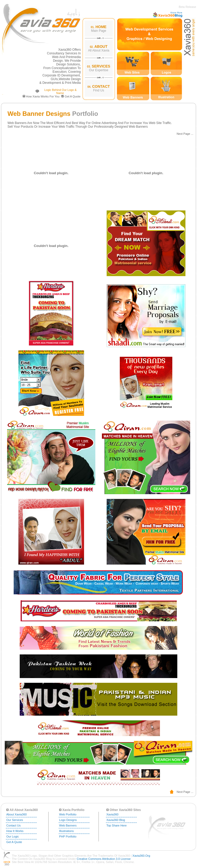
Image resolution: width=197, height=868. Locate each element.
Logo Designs (68, 820)
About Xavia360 (17, 814)
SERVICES (101, 66)
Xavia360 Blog (116, 820)
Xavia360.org (141, 856)
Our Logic (13, 836)
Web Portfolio (68, 814)
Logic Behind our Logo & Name (60, 91)
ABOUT (101, 47)
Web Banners (68, 825)
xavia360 (112, 814)
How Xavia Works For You (41, 96)
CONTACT (101, 86)
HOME (101, 27)
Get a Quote (72, 96)
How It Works (15, 831)
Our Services (15, 820)
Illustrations (66, 831)
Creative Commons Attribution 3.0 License (104, 859)
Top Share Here (116, 825)
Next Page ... (185, 134)
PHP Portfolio (68, 836)
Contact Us (13, 825)
